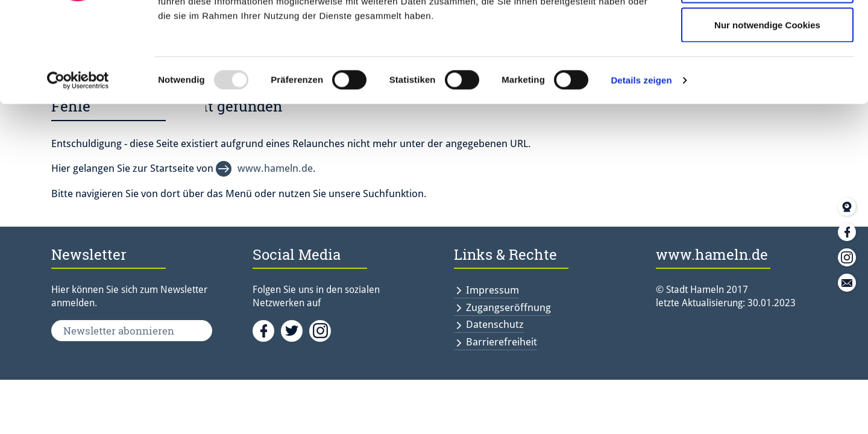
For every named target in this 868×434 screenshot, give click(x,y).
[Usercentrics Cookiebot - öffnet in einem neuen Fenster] (78, 166)
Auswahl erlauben (767, 71)
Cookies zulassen (767, 32)
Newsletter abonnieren (119, 331)
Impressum (492, 290)
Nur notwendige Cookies (767, 111)
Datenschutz (495, 324)
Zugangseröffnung (508, 307)
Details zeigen (641, 166)
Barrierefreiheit (502, 342)
